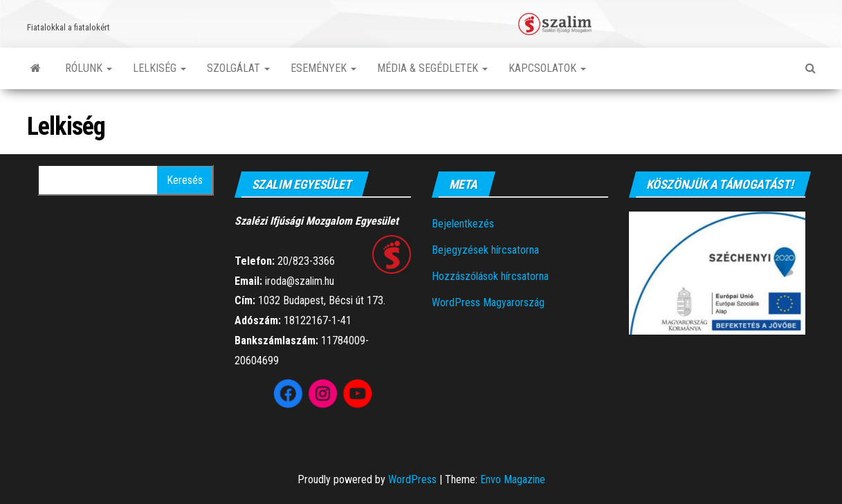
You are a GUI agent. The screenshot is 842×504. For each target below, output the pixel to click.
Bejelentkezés (463, 224)
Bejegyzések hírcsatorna (485, 250)
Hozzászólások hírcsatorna (490, 276)
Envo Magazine (513, 479)
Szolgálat (238, 68)
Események (323, 68)
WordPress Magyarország (488, 302)
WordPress (412, 479)
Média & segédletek (432, 68)
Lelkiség (159, 68)
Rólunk (89, 68)
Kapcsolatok (547, 68)
